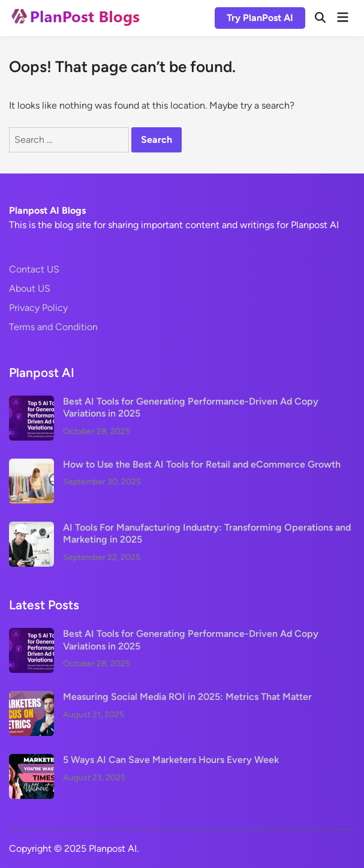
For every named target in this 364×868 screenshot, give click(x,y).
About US (30, 288)
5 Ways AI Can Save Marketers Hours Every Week (171, 760)
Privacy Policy (38, 308)
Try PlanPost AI (260, 18)
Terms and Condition (53, 327)
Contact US (34, 269)
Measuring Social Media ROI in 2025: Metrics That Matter (187, 697)
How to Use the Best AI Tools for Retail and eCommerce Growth (202, 464)
